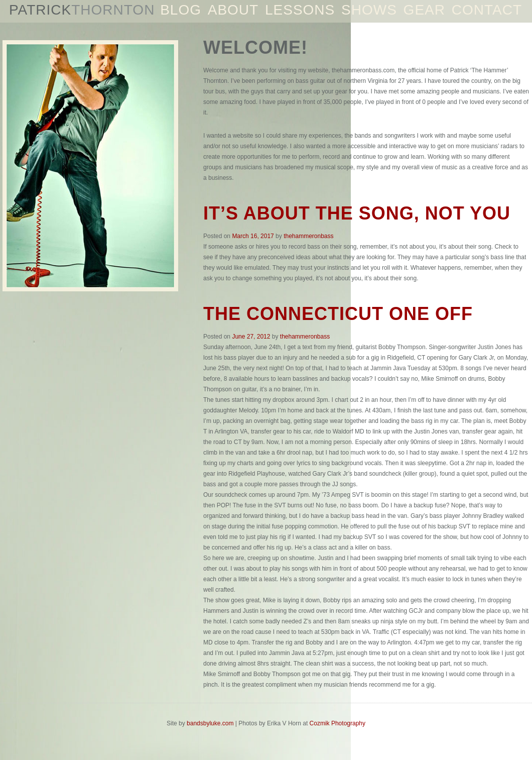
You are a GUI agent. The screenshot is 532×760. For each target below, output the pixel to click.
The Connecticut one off (338, 314)
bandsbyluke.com (210, 723)
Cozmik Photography (338, 723)
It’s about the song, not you (357, 213)
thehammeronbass (308, 236)
